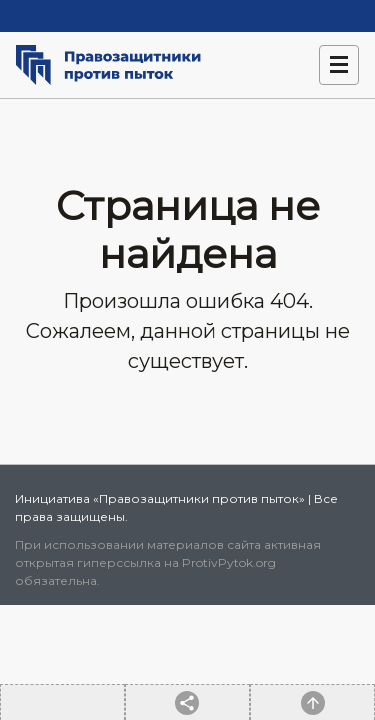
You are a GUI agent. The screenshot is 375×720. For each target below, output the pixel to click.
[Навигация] (339, 65)
